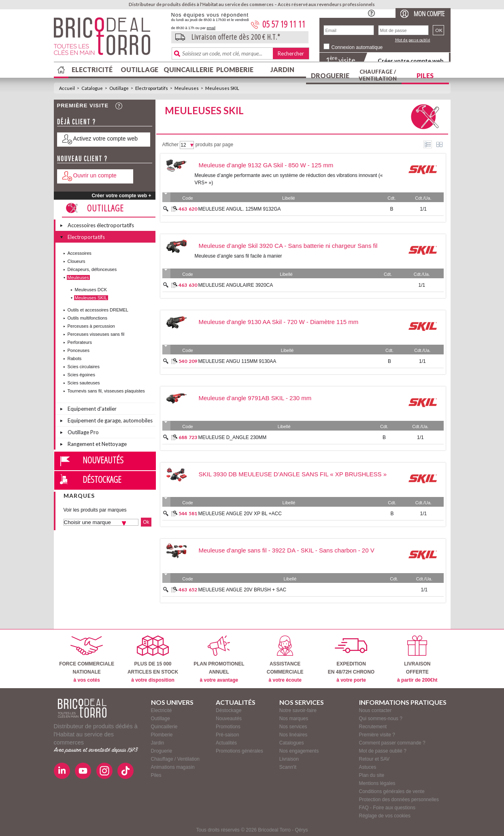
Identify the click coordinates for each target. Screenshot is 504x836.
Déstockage (102, 479)
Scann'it (288, 767)
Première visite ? (377, 735)
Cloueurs (77, 261)
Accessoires (80, 253)
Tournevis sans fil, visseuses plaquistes (106, 391)
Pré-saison (227, 735)
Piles (425, 76)
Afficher (170, 145)
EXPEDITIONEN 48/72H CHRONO (351, 659)
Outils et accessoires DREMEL (98, 310)
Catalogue (92, 88)
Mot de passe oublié (413, 40)
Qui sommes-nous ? (381, 719)
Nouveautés (103, 460)
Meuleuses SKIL (222, 88)
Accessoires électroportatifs (101, 225)
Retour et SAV (374, 759)
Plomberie (235, 69)
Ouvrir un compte (95, 175)
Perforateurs (80, 342)
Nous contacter (375, 710)
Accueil (67, 88)
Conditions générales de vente (392, 791)
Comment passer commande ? (392, 743)
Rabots (75, 358)
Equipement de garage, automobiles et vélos (110, 422)
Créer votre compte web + (121, 196)
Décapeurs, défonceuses (92, 269)
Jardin (282, 69)
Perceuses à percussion (91, 326)
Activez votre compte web (106, 139)
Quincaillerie (187, 69)
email (211, 28)
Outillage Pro (83, 432)
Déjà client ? (77, 122)
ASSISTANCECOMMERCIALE (285, 659)
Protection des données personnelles (399, 800)
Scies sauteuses (84, 383)
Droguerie (330, 76)
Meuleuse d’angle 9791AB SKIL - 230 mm (255, 398)
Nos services (293, 727)
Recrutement (373, 727)
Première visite (83, 106)
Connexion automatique (357, 47)
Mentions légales (377, 783)
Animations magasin (173, 767)
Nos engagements (299, 751)
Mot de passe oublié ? (383, 751)
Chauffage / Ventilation (378, 75)
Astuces (368, 767)
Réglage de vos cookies (385, 816)
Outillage (139, 69)
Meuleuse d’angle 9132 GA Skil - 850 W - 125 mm (266, 165)
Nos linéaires (293, 735)
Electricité (92, 69)
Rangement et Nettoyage (97, 444)
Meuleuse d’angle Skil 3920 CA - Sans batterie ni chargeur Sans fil (288, 246)
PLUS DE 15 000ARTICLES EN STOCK (153, 659)
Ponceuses (79, 350)
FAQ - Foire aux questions (387, 808)
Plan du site (372, 775)
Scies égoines (82, 375)
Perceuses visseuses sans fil (96, 334)
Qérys (302, 830)
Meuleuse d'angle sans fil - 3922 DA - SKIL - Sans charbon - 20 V (287, 550)
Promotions (228, 727)
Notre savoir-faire (298, 710)
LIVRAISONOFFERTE (417, 659)
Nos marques (294, 719)
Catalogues (292, 743)
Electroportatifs (152, 88)
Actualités (226, 743)
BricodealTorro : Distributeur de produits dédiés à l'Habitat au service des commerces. (110, 39)
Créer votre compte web (410, 61)
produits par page (214, 145)
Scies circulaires (84, 367)
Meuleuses (187, 88)
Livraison (289, 759)
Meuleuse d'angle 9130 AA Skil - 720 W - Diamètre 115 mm (279, 322)
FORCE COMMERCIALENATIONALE (87, 659)
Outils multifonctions (87, 318)
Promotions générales (239, 751)
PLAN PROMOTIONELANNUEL (219, 659)
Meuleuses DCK (91, 290)
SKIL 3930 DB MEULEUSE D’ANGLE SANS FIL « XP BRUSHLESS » (293, 474)
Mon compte (429, 14)
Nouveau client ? (82, 159)
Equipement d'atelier (92, 409)
